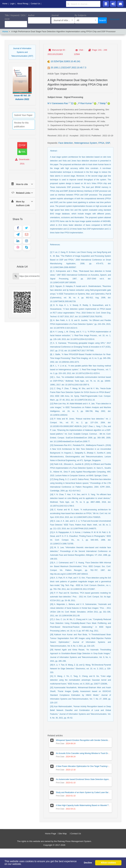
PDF (22, 145)
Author (31, 15)
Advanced (115, 19)
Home (5, 31)
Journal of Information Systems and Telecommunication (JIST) (22, 52)
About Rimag (23, 4)
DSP (108, 143)
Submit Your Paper (23, 115)
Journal (55, 15)
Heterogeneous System (86, 143)
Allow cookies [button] (108, 863)
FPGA (101, 143)
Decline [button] (88, 863)
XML (22, 152)
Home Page (50, 834)
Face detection (66, 143)
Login (12, 4)
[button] (23, 864)
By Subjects (81, 15)
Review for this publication (21, 125)
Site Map (63, 834)
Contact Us (76, 834)
